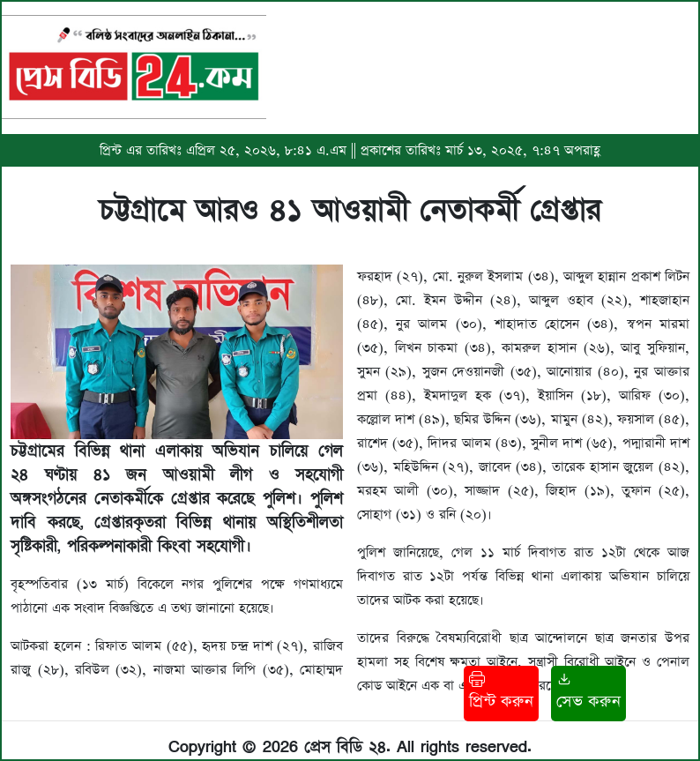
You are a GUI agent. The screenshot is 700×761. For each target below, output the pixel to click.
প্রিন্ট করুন (501, 692)
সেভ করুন (588, 692)
